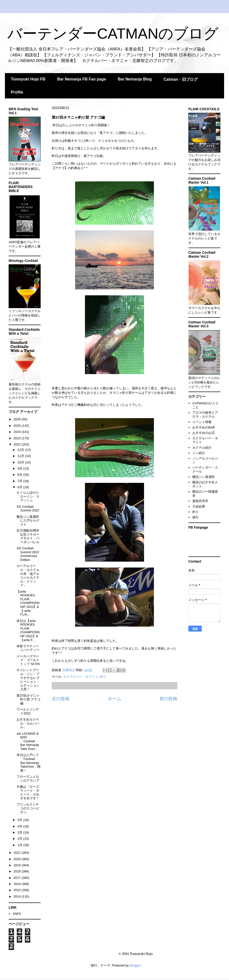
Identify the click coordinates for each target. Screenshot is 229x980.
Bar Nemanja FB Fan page (82, 79)
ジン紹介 (199, 453)
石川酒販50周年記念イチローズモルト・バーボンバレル (28, 536)
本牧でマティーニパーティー (28, 648)
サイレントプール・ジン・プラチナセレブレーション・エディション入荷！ (28, 680)
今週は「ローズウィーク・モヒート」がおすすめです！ (28, 792)
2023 (18, 438)
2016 (18, 884)
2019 (18, 865)
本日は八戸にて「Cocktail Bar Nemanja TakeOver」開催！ (28, 763)
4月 (20, 826)
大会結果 (199, 506)
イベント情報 (202, 422)
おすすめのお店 (204, 433)
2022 (18, 444)
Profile (17, 92)
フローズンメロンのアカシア (28, 779)
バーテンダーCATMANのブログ (113, 34)
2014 (18, 896)
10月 (21, 462)
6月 (20, 487)
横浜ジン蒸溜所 (204, 477)
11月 (21, 456)
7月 (20, 481)
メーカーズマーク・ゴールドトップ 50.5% (28, 660)
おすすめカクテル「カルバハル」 (28, 723)
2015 (18, 890)
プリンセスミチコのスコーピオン (28, 808)
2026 (18, 419)
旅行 (196, 517)
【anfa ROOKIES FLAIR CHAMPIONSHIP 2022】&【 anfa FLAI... (28, 603)
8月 (20, 475)
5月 (20, 820)
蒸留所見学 (200, 501)
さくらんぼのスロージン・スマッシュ (28, 496)
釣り (103, 677)
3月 (20, 832)
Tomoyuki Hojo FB (28, 79)
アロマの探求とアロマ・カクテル (205, 415)
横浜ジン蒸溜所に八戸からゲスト (28, 521)
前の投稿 (168, 699)
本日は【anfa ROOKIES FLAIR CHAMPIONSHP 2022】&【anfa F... (28, 630)
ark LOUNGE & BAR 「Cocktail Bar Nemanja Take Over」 (28, 741)
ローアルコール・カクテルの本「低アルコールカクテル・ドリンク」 (28, 576)
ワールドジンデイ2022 (28, 711)
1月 (20, 845)
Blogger (135, 965)
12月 (21, 450)
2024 (18, 432)
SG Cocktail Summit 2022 (28, 509)
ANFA (17, 914)
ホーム (114, 699)
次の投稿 (61, 699)
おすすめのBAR (204, 427)
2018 (18, 871)
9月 (20, 468)
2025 (18, 426)
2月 (20, 839)
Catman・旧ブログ (181, 79)
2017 (18, 878)
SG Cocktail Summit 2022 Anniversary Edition (28, 554)
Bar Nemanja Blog (135, 79)
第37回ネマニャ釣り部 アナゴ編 (28, 699)
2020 (18, 859)
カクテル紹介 (202, 448)
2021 (18, 853)
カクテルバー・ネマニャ (81, 677)
